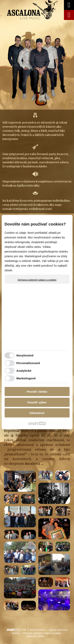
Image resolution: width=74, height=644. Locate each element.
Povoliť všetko (37, 392)
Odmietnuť (37, 413)
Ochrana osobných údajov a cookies (37, 280)
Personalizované (28, 363)
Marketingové (26, 378)
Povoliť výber (37, 402)
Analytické (24, 370)
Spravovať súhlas (35, 636)
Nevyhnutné (25, 355)
